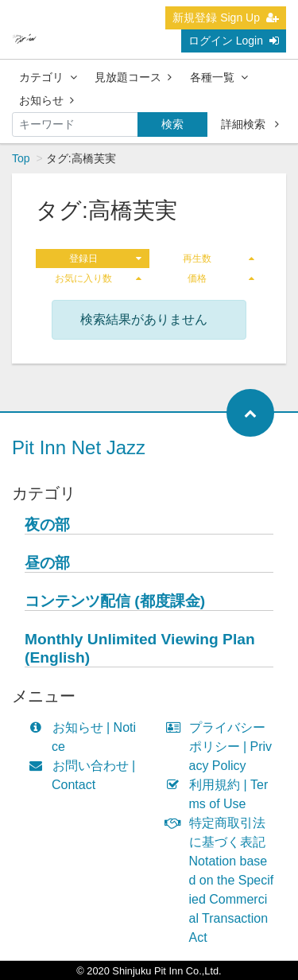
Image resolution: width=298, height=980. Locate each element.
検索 (172, 124)
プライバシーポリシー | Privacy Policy (223, 747)
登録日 (105, 259)
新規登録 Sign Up (226, 17)
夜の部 (47, 525)
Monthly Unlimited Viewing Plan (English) (140, 648)
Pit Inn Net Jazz (79, 447)
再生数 (219, 259)
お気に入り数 (98, 278)
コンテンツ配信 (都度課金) (115, 601)
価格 (221, 278)
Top (21, 158)
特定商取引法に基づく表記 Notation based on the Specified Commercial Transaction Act (224, 880)
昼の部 (47, 563)
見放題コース (133, 77)
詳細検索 (250, 124)
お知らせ (46, 100)
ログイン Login (234, 41)
